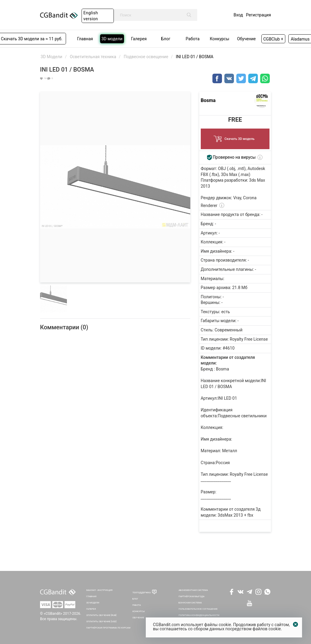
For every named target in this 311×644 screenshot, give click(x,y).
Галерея (91, 609)
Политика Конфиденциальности (199, 615)
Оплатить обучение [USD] (101, 621)
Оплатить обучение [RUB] (101, 615)
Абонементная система (193, 590)
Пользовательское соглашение (198, 609)
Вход (238, 15)
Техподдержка (141, 593)
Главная (91, 596)
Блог (135, 599)
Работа (137, 605)
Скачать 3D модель (235, 137)
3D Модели (93, 603)
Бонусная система (190, 603)
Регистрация (258, 15)
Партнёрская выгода (192, 596)
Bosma (208, 100)
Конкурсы (138, 611)
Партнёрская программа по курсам (108, 628)
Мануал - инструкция (99, 590)
